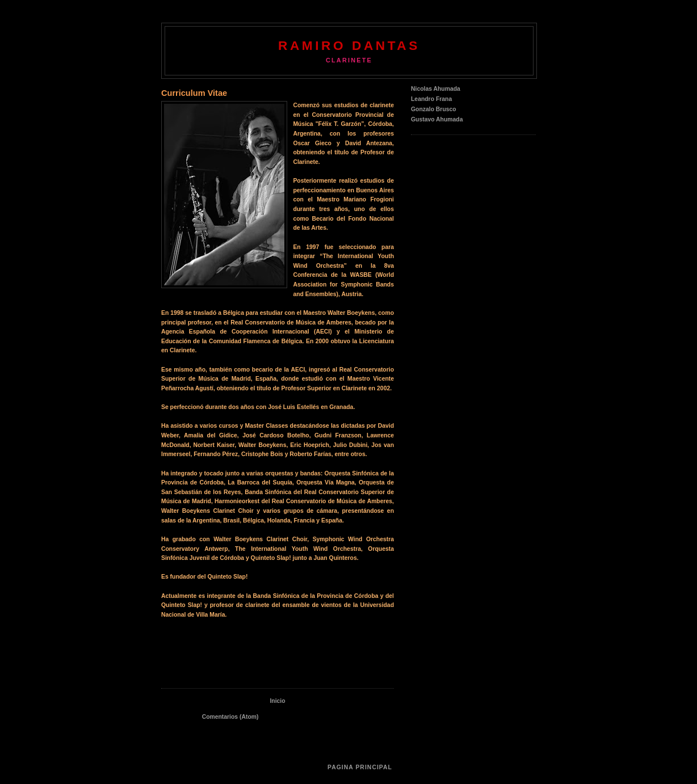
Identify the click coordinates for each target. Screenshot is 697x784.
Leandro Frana (431, 99)
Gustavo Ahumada (437, 119)
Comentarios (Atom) (230, 717)
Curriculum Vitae (194, 93)
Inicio (277, 701)
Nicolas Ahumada (436, 89)
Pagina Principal (360, 767)
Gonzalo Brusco (434, 109)
